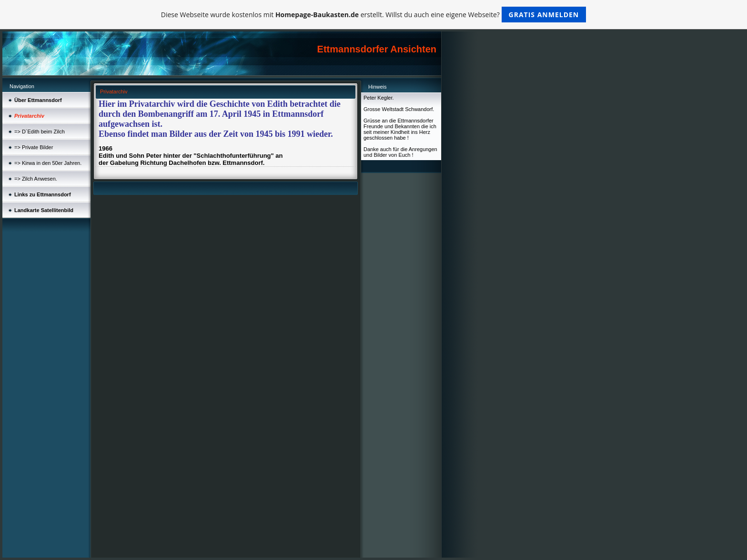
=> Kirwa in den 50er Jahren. (48, 163)
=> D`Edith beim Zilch (40, 132)
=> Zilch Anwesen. (36, 179)
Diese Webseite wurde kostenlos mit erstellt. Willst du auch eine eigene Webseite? (374, 15)
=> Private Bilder (34, 147)
